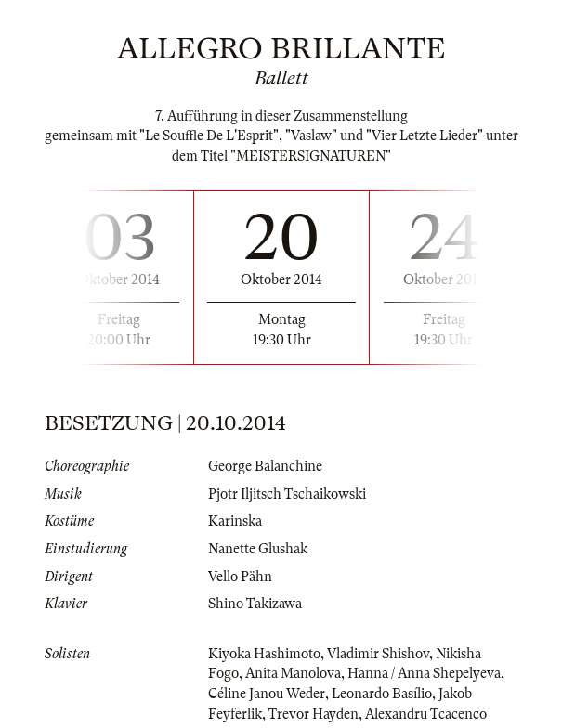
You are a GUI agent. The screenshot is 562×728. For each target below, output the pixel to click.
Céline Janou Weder (267, 694)
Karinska (235, 521)
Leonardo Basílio (382, 694)
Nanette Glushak (258, 549)
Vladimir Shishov (378, 654)
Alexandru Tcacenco (426, 714)
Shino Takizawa (255, 604)
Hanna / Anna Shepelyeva (424, 673)
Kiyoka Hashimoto (264, 654)
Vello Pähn (240, 577)
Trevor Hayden (314, 714)
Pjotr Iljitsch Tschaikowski (287, 494)
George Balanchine (265, 466)
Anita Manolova (293, 673)
